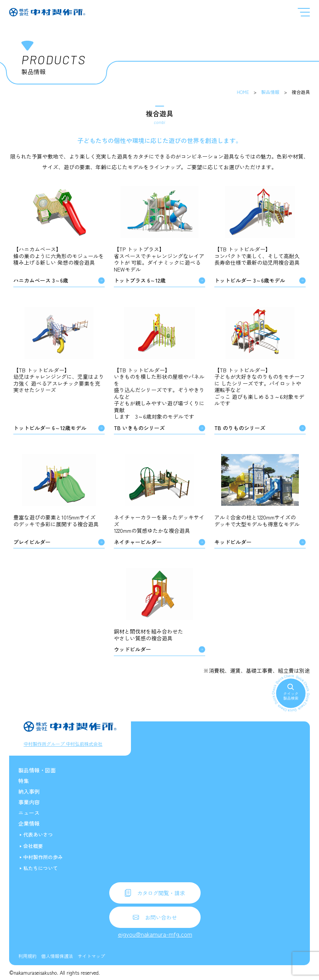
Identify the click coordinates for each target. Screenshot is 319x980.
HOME (243, 92)
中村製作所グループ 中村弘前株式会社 (63, 744)
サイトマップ (91, 956)
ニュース (29, 813)
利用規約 (27, 956)
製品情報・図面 (37, 770)
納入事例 (29, 791)
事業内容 (29, 802)
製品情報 (270, 92)
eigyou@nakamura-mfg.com (155, 934)
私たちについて (41, 868)
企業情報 (29, 823)
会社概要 (33, 846)
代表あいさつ (38, 835)
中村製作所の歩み (43, 857)
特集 (24, 781)
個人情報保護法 (57, 956)
